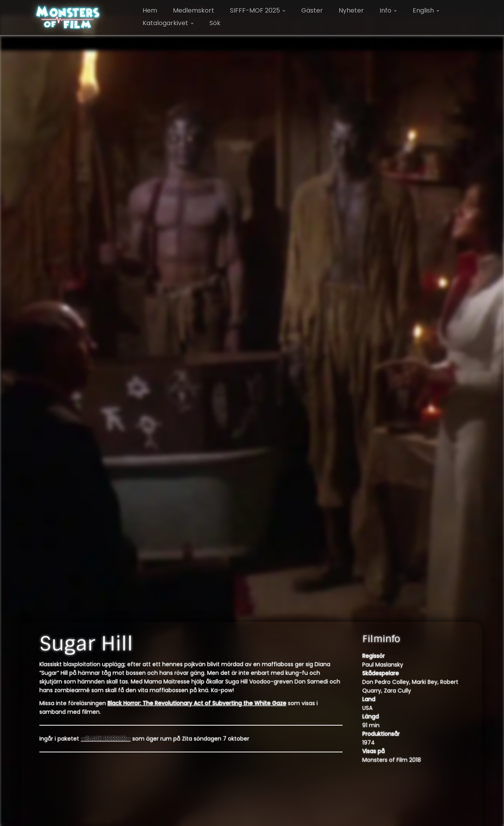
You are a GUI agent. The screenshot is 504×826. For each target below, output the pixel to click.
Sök (215, 23)
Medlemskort (194, 10)
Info (388, 10)
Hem (150, 10)
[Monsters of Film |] (68, 18)
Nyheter (351, 10)
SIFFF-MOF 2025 (258, 10)
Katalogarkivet (168, 23)
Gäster (312, 10)
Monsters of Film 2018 (392, 760)
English (426, 10)
